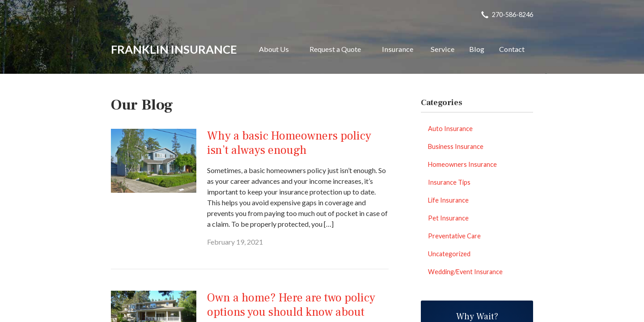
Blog (477, 49)
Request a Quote (335, 49)
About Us (274, 49)
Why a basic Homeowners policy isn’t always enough (289, 143)
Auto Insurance (450, 129)
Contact (512, 49)
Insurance (398, 49)
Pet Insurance (448, 218)
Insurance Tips (449, 182)
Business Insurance (456, 146)
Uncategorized (449, 254)
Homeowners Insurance (462, 164)
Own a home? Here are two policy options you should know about (291, 305)
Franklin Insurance (174, 49)
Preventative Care (454, 236)
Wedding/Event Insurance (465, 272)
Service (443, 49)
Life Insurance (448, 200)
